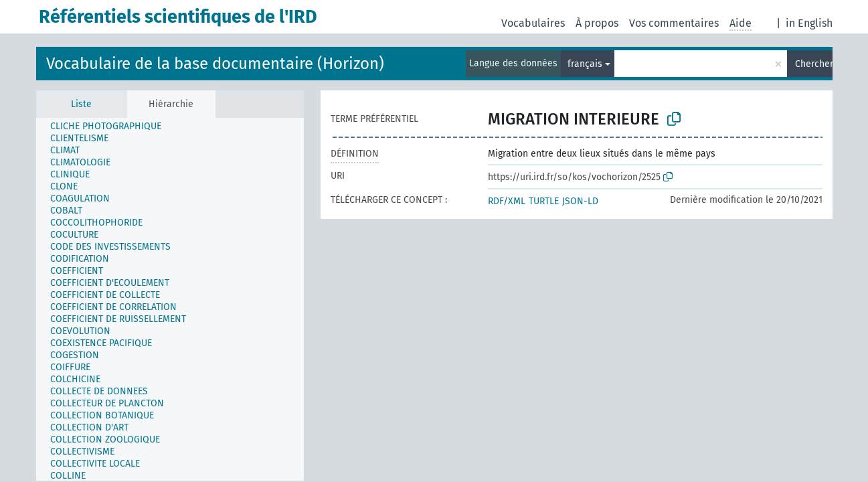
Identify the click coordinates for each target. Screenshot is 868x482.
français (585, 64)
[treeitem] (111, 127)
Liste (81, 104)
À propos (597, 23)
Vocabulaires (533, 23)
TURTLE (544, 201)
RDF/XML (507, 201)
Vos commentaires (674, 23)
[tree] (170, 299)
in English (809, 23)
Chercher (814, 64)
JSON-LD (580, 201)
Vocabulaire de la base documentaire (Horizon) (215, 64)
